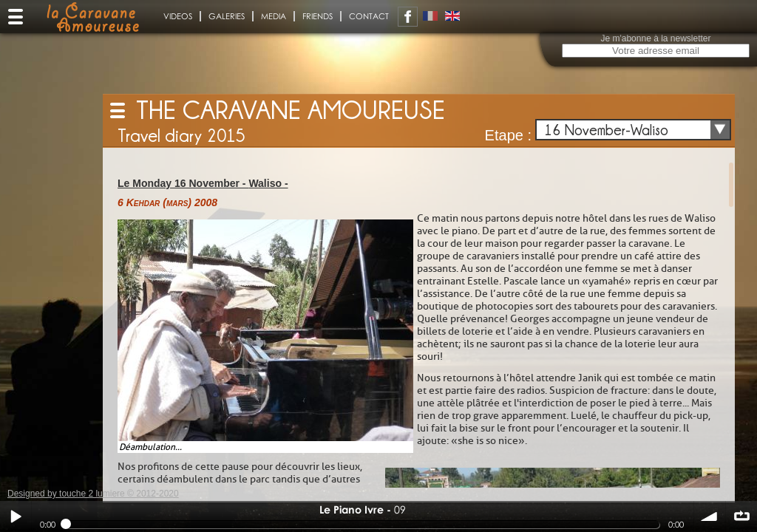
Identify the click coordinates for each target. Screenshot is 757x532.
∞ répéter (741, 516)
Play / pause (16, 516)
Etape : (508, 135)
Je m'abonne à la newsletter (655, 38)
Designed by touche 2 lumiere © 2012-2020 (93, 494)
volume (710, 516)
